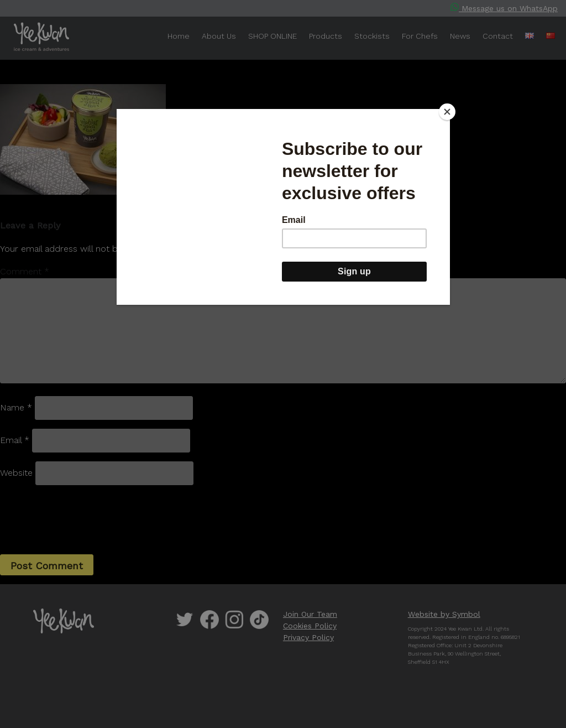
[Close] (447, 112)
